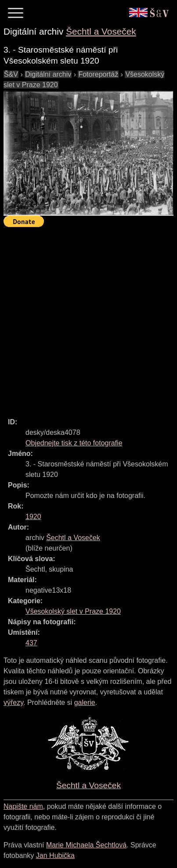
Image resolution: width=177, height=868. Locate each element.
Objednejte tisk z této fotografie (74, 443)
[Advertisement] (88, 318)
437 (31, 643)
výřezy (13, 703)
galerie (85, 703)
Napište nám (23, 806)
